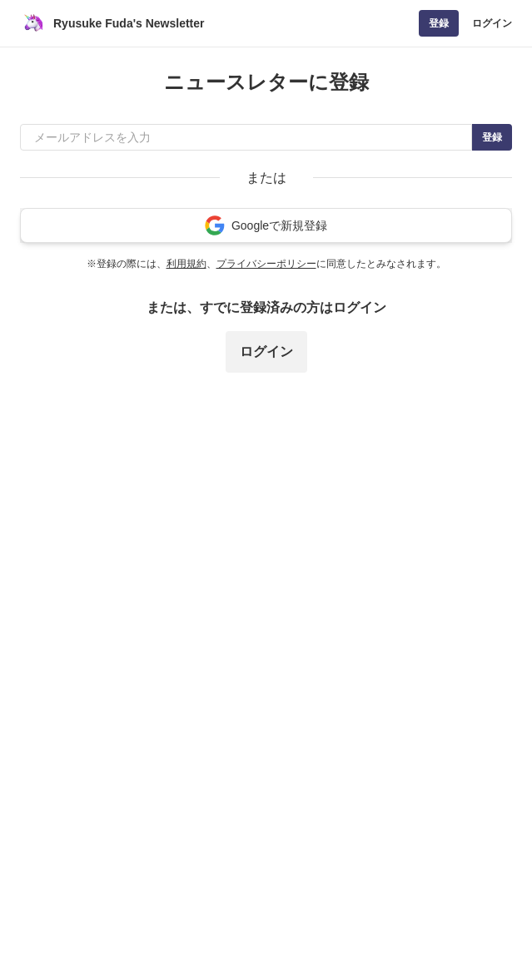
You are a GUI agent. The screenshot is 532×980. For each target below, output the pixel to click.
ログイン (492, 23)
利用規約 (186, 264)
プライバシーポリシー (266, 264)
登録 (439, 23)
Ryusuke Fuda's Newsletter (129, 23)
